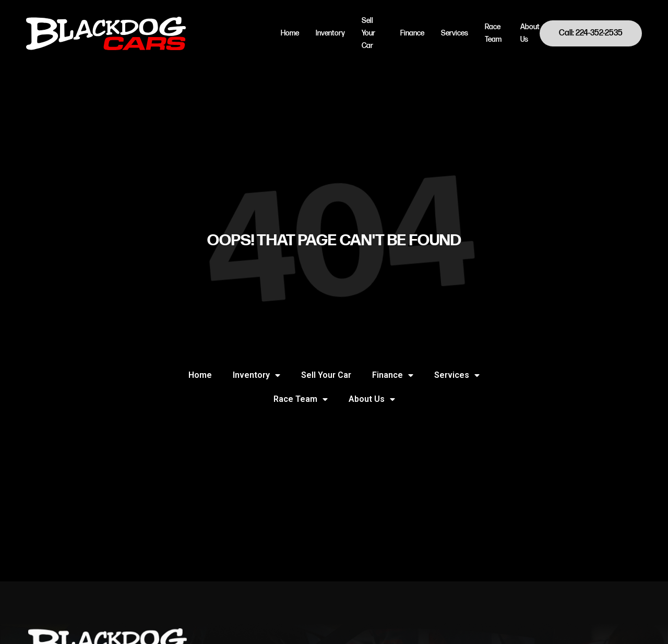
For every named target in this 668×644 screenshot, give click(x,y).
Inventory (330, 33)
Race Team (493, 33)
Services (455, 33)
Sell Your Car (368, 33)
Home (290, 33)
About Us (530, 33)
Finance (412, 33)
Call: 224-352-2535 (591, 33)
